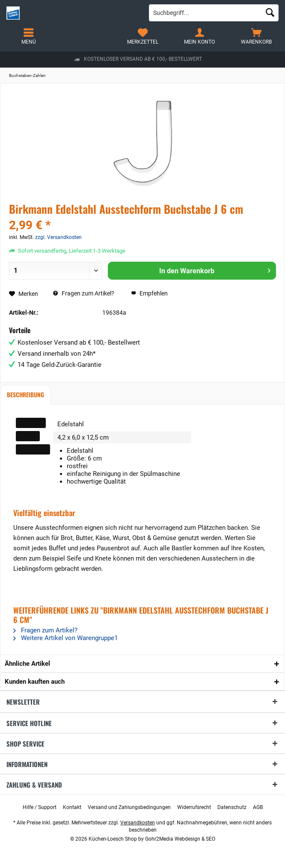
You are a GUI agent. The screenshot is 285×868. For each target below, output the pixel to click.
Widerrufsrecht (194, 807)
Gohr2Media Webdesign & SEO (180, 839)
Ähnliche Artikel (27, 664)
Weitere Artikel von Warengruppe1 (65, 638)
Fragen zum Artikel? (84, 293)
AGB (258, 807)
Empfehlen (149, 293)
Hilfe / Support (40, 807)
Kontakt (72, 807)
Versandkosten (138, 823)
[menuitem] (257, 36)
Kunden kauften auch (35, 682)
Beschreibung (25, 394)
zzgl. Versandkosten (58, 237)
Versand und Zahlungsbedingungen (129, 807)
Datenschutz (232, 807)
